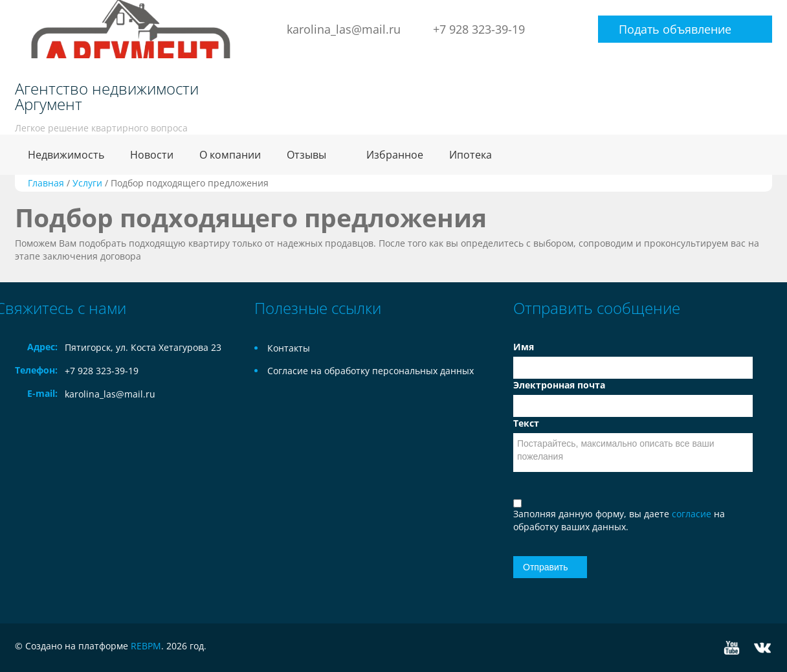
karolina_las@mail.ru (344, 29)
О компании (230, 155)
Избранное (395, 155)
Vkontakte (762, 648)
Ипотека (471, 155)
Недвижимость (66, 155)
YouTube (732, 648)
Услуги (87, 183)
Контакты (289, 348)
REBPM (146, 646)
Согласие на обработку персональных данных (371, 371)
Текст (526, 423)
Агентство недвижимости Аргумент (107, 96)
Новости (152, 155)
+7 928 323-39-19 (479, 29)
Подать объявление (675, 29)
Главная (46, 183)
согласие (693, 514)
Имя (524, 347)
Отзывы (306, 155)
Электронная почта (559, 385)
